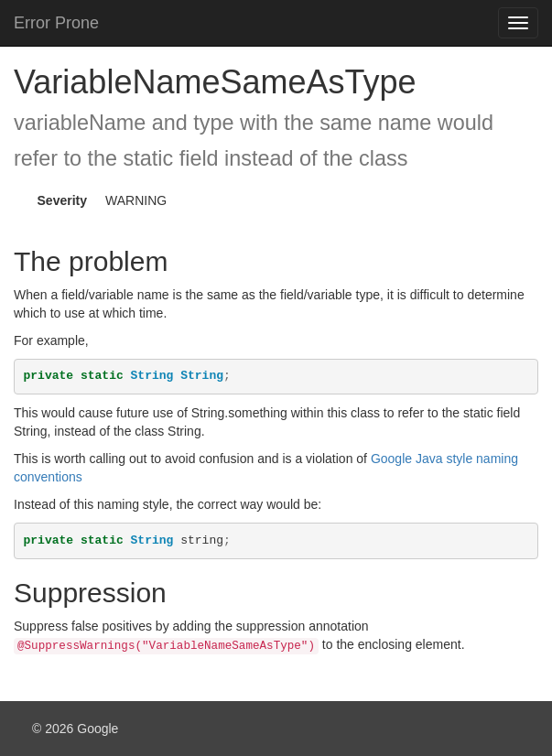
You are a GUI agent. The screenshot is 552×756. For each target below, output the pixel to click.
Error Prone (56, 23)
